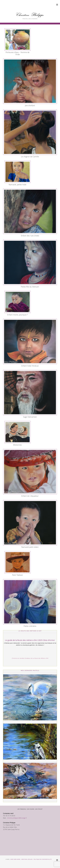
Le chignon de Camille (30, 157)
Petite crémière (30, 626)
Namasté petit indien (30, 547)
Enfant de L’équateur (30, 496)
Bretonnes (18, 445)
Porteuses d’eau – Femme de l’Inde (18, 53)
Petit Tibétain (18, 575)
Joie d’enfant (30, 106)
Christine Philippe (30, 15)
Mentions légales (27, 859)
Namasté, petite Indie (18, 185)
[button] (57, 5)
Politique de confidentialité (43, 859)
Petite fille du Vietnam (30, 287)
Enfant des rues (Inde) (30, 236)
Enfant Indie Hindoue (30, 366)
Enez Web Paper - (16, 859)
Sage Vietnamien (30, 417)
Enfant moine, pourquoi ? (18, 315)
